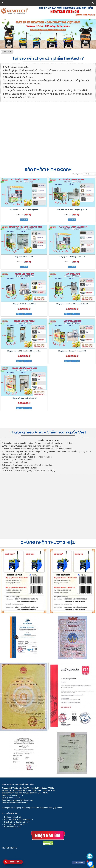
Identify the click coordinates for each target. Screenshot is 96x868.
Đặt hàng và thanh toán (13, 817)
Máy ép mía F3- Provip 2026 (24, 304)
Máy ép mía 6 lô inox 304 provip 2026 (72, 210)
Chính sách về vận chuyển (14, 824)
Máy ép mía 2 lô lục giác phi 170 (72, 257)
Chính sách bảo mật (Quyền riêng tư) (18, 819)
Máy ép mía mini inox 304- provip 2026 (72, 304)
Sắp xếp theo (77, 174)
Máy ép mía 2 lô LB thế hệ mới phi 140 (24, 210)
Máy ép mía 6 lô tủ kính (24, 257)
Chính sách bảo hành (12, 827)
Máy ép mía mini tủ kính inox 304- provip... (24, 351)
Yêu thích (24, 220)
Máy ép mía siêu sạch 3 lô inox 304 (72, 351)
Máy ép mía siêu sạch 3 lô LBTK (24, 398)
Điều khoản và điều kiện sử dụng (17, 822)
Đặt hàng (20, 314)
